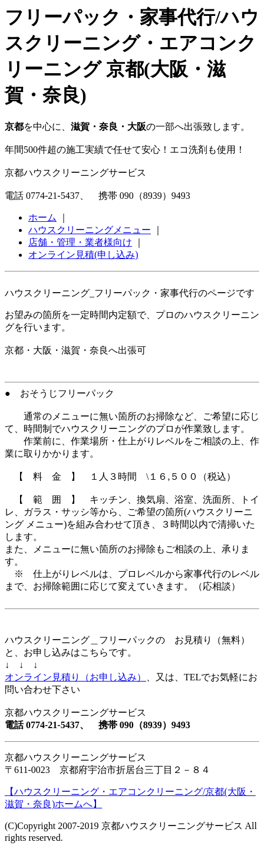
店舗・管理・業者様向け (80, 242)
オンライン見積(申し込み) (83, 255)
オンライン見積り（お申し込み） (75, 677)
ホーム (42, 217)
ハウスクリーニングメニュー (90, 230)
